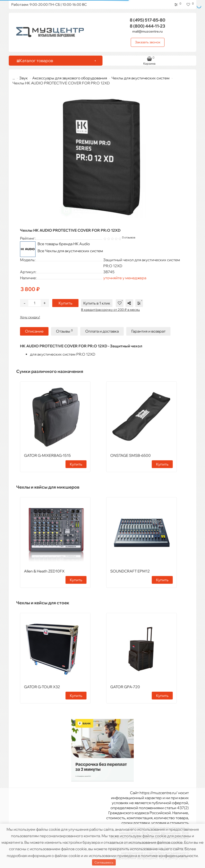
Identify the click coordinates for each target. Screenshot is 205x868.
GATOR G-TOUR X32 (42, 687)
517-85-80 (147, 20)
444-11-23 (147, 26)
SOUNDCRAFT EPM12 (130, 571)
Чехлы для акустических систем (137, 78)
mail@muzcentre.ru (147, 31)
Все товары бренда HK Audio (64, 244)
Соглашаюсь (104, 862)
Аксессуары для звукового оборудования (67, 78)
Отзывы (64, 331)
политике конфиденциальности (169, 856)
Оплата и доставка (102, 331)
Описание (34, 331)
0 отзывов (129, 237)
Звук (20, 78)
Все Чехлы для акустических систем (70, 251)
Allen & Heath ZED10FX (44, 571)
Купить (65, 303)
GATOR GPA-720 (125, 687)
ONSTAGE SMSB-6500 (130, 455)
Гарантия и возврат (148, 331)
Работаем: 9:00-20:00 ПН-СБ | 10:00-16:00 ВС (49, 5)
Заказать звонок (148, 42)
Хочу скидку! (30, 317)
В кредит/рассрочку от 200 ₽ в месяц (110, 310)
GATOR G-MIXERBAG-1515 (47, 455)
